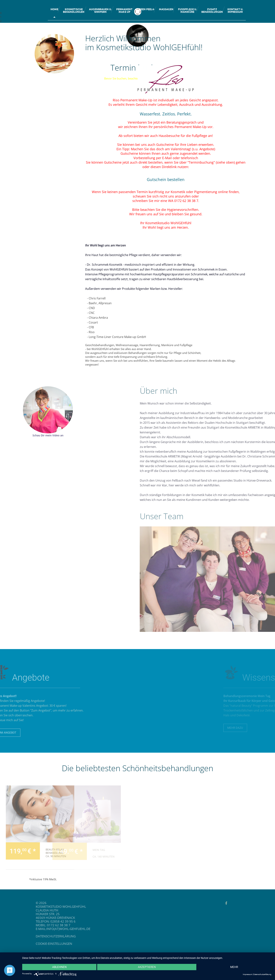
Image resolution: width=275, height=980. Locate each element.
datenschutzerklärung (21, 936)
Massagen (166, 9)
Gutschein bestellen (186, 179)
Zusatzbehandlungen (212, 10)
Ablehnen (59, 967)
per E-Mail (184, 158)
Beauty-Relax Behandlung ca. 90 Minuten (12, 853)
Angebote (227, 149)
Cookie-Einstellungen (19, 944)
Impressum (248, 974)
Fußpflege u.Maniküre (187, 10)
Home (54, 9)
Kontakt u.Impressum (235, 10)
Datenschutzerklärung (262, 974)
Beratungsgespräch (201, 122)
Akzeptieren (147, 967)
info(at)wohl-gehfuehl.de (34, 929)
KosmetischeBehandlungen (74, 10)
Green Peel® (146, 9)
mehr (234, 967)
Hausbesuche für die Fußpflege (203, 136)
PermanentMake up (124, 10)
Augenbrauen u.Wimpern (100, 10)
